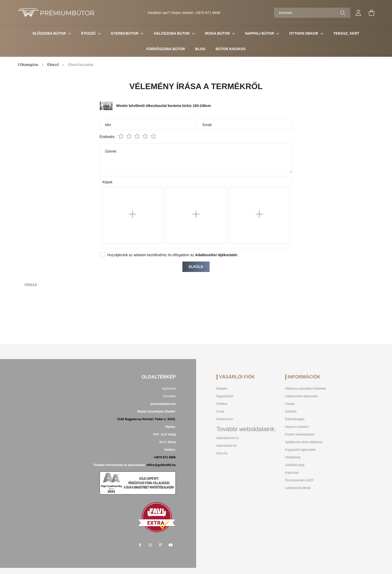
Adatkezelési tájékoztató (302, 396)
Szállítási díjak (295, 465)
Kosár (220, 412)
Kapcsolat (292, 473)
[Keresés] (312, 13)
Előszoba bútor (50, 33)
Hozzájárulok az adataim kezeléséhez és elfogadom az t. (173, 255)
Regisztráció (225, 396)
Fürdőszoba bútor (166, 49)
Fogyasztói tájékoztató (300, 450)
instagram (150, 545)
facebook (140, 545)
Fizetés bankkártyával (300, 434)
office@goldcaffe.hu (161, 465)
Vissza (31, 285)
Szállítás (291, 412)
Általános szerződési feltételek (306, 389)
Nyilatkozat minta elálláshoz (304, 442)
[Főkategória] (29, 65)
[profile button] (358, 13)
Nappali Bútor (260, 33)
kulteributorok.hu (228, 438)
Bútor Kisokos (231, 49)
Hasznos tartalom (297, 427)
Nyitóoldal (169, 389)
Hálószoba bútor (172, 33)
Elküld (196, 267)
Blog (200, 49)
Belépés (222, 389)
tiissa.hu (222, 453)
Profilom (222, 404)
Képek (108, 182)
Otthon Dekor (304, 33)
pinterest (161, 545)
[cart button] (372, 13)
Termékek (169, 396)
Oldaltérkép (293, 457)
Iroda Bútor (218, 33)
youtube (171, 545)
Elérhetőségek (295, 419)
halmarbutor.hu (227, 446)
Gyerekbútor (125, 33)
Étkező (89, 33)
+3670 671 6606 (207, 13)
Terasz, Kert (346, 33)
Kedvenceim (225, 419)
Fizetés (290, 404)
